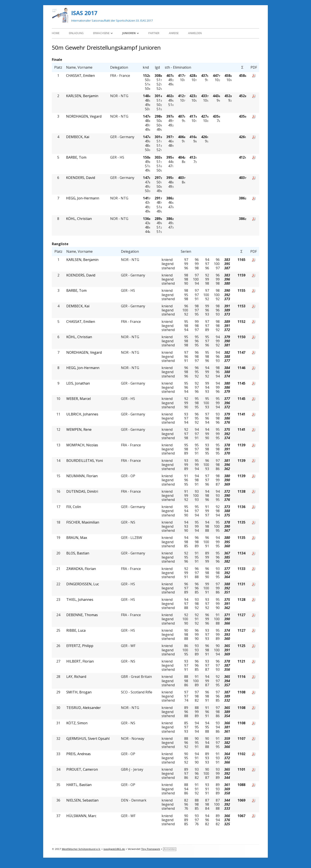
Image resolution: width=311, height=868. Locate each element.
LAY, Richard (76, 677)
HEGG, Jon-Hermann (83, 198)
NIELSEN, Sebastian (82, 800)
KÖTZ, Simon (77, 723)
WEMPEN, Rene (79, 430)
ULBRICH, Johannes (82, 414)
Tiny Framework (151, 849)
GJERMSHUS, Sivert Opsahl (88, 739)
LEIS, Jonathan (78, 383)
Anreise (174, 33)
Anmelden (195, 33)
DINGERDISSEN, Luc (83, 584)
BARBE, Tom (76, 157)
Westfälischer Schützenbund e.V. (81, 849)
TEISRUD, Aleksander (84, 708)
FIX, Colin (74, 507)
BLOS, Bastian (78, 553)
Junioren (129, 33)
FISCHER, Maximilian (83, 522)
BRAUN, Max (77, 538)
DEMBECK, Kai (78, 137)
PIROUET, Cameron (82, 769)
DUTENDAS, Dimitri (82, 492)
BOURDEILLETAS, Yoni (85, 461)
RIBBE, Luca (76, 630)
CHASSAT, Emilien (80, 76)
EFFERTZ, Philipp (80, 646)
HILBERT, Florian (80, 661)
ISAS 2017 (84, 13)
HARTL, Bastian (79, 785)
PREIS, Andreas (79, 754)
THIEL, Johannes (80, 600)
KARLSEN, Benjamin (82, 96)
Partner (154, 33)
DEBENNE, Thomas (82, 615)
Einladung (76, 33)
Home (56, 33)
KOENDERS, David (81, 178)
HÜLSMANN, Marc (81, 816)
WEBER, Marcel (79, 399)
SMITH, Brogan (79, 692)
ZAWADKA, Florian (81, 569)
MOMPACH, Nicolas (82, 445)
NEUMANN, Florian (82, 476)
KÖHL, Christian (79, 219)
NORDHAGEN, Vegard (84, 116)
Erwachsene (101, 33)
